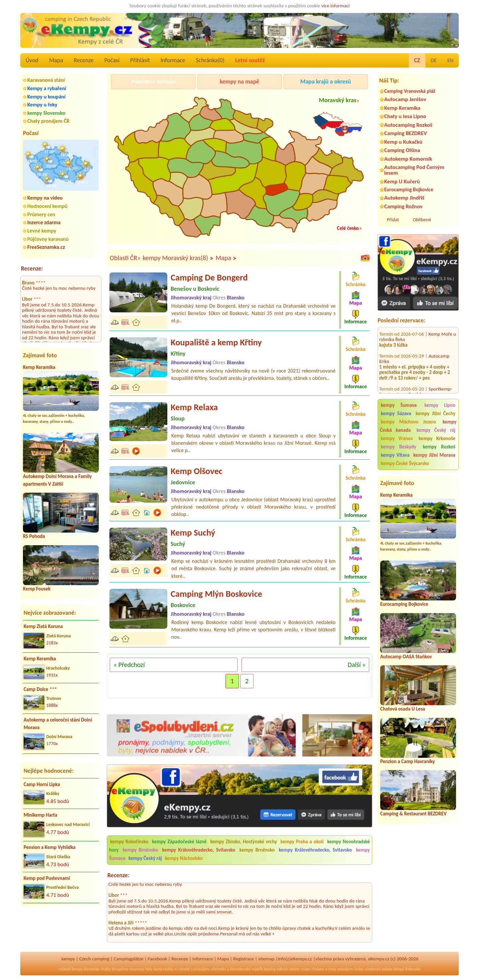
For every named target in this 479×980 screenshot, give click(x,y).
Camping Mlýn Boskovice (216, 594)
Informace (173, 60)
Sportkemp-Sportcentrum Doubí (416, 382)
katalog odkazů (276, 969)
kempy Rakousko (407, 969)
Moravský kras (337, 100)
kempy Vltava (395, 455)
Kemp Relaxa (194, 407)
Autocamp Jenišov (405, 99)
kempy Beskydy (399, 447)
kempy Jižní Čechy (435, 413)
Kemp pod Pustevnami (47, 878)
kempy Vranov (397, 438)
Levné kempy (42, 231)
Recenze (84, 60)
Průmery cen (41, 214)
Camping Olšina (402, 150)
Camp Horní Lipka (42, 784)
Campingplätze (128, 959)
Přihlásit (140, 60)
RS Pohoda (34, 536)
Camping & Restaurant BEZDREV (413, 814)
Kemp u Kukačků (403, 142)
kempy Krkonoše (437, 438)
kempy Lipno (440, 405)
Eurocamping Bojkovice (409, 189)
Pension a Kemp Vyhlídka (50, 847)
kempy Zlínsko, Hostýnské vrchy (244, 842)
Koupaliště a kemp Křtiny (216, 342)
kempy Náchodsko (184, 858)
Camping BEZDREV (405, 133)
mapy (305, 969)
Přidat (393, 220)
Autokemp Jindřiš (404, 198)
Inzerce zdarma (44, 222)
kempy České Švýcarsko (405, 463)
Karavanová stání (46, 80)
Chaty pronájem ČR (48, 121)
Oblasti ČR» (125, 258)
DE (434, 60)
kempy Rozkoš (439, 447)
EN (450, 60)
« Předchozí (129, 665)
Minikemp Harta (40, 815)
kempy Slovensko (46, 113)
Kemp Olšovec (197, 471)
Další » (357, 665)
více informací (335, 6)
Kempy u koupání (46, 97)
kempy (68, 959)
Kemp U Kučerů (402, 181)
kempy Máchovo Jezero (408, 422)
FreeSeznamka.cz (46, 247)
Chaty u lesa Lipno (405, 116)
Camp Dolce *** (40, 689)
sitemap (266, 959)
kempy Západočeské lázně (179, 842)
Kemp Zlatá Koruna (43, 626)
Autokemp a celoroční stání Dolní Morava (58, 724)
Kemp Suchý (193, 533)
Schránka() (210, 60)
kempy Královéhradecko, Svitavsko (199, 850)
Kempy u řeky (42, 105)
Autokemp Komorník (408, 159)
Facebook (157, 959)
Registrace (243, 959)
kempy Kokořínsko (129, 842)
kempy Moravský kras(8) (178, 258)
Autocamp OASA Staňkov (406, 657)
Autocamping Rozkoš (408, 125)
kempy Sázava (396, 413)
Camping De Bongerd (209, 277)
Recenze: (32, 268)
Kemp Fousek (37, 589)
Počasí (112, 60)
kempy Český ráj (436, 430)
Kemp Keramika (39, 367)
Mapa (56, 60)
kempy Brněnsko (140, 850)
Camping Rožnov (403, 206)
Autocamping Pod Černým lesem (414, 170)
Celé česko (348, 228)
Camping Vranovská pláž (410, 91)
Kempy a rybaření (47, 88)
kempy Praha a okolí (302, 842)
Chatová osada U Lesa (403, 709)
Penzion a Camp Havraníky (407, 761)
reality (168, 969)
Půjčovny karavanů (48, 239)
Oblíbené (422, 220)
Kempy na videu (45, 198)
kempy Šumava (399, 405)
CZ (417, 60)
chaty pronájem (340, 969)
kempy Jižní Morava (434, 455)
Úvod (32, 60)
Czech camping (94, 959)
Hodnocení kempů (47, 206)
